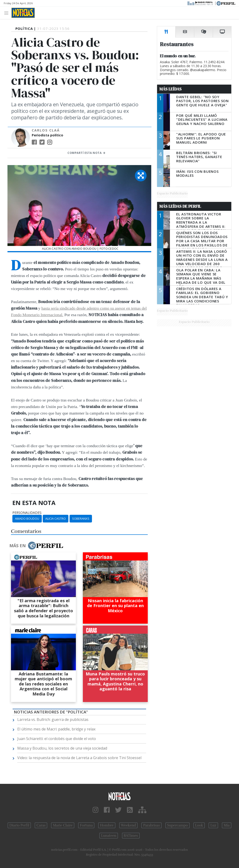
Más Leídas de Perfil (180, 206)
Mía (227, 825)
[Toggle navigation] (8, 13)
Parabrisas (151, 825)
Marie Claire (63, 825)
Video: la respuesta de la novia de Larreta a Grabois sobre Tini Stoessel (79, 758)
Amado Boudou (27, 519)
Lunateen (109, 836)
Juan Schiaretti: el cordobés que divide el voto (57, 739)
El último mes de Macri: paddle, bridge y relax (56, 729)
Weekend (128, 825)
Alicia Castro (56, 519)
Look (199, 825)
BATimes (131, 836)
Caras (41, 825)
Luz (213, 825)
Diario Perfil (19, 825)
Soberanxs (81, 519)
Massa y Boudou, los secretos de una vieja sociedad (62, 748)
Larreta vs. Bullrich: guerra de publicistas (53, 719)
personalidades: (27, 513)
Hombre (107, 825)
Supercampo (177, 825)
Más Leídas (170, 89)
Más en (36, 546)
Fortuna (86, 825)
